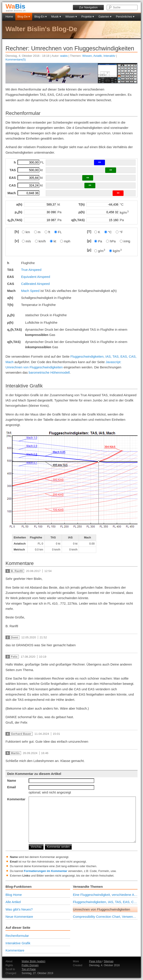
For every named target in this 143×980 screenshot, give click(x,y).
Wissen (87, 56)
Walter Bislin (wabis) (33, 961)
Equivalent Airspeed (36, 277)
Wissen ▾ (71, 17)
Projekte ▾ (88, 17)
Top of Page (29, 969)
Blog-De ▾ (24, 17)
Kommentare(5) (16, 59)
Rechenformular (17, 936)
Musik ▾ (56, 17)
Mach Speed (30, 291)
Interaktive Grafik (18, 943)
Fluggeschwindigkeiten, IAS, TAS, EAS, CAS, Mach (105, 902)
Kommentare (15, 950)
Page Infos (95, 961)
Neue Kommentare (19, 917)
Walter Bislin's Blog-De (41, 29)
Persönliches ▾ (125, 17)
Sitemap (109, 961)
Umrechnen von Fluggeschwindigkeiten (101, 909)
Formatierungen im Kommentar (45, 871)
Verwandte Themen (88, 887)
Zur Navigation (88, 7)
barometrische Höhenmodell (49, 372)
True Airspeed (31, 270)
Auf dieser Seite (18, 928)
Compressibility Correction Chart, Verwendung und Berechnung (105, 917)
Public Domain (30, 965)
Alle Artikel (13, 902)
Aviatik (98, 56)
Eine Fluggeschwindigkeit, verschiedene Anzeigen (105, 895)
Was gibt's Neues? (19, 909)
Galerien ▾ (105, 17)
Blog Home (14, 895)
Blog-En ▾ (41, 17)
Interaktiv (109, 56)
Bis (15, 6)
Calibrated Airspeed (35, 284)
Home (9, 17)
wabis (64, 56)
